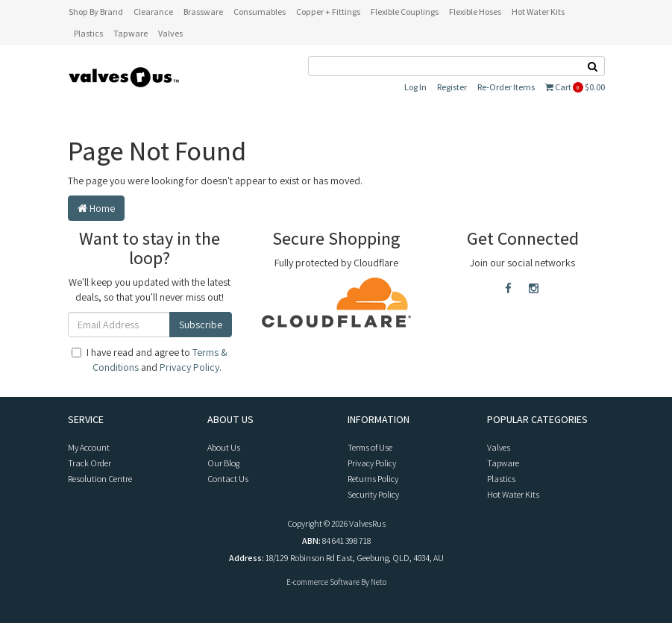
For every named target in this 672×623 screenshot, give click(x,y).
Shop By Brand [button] (96, 12)
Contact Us (228, 479)
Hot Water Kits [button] (538, 12)
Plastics (501, 479)
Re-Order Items (506, 87)
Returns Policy (373, 479)
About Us (224, 447)
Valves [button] (170, 33)
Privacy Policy (189, 367)
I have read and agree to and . (150, 360)
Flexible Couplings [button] (405, 12)
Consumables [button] (260, 12)
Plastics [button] (88, 33)
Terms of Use (370, 447)
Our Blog (223, 463)
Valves (499, 447)
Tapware (503, 463)
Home (96, 208)
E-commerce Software (323, 582)
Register (452, 87)
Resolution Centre (100, 479)
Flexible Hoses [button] (475, 12)
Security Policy (373, 494)
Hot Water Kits (513, 494)
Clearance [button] (153, 12)
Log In (415, 87)
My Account (89, 447)
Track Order (90, 463)
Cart (575, 87)
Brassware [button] (203, 12)
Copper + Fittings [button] (328, 12)
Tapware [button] (131, 33)
